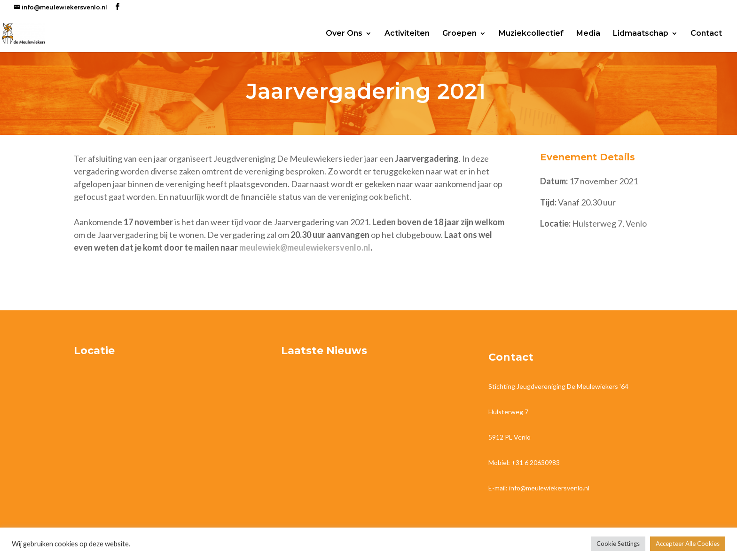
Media (588, 34)
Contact (706, 34)
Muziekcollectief (531, 34)
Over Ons (344, 34)
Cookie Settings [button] (618, 544)
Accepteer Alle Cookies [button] (688, 544)
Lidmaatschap (641, 34)
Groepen (459, 34)
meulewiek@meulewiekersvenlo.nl (305, 247)
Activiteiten (407, 34)
